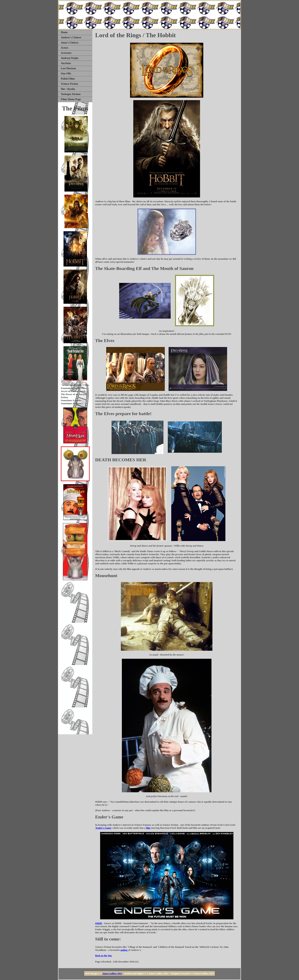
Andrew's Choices (71, 37)
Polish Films (68, 79)
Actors (65, 48)
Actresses (66, 53)
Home (64, 32)
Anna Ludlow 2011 (112, 973)
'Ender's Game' (103, 828)
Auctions (66, 63)
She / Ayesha (68, 89)
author (124, 950)
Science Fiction (69, 84)
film (148, 828)
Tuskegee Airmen (71, 94)
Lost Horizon (68, 68)
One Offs (66, 74)
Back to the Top (103, 955)
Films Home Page (71, 99)
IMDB (98, 923)
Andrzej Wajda (70, 58)
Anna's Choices (70, 43)
